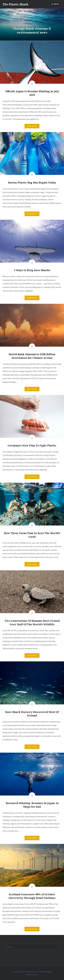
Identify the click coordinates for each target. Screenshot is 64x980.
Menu (56, 4)
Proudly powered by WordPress (25, 972)
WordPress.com (32, 975)
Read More (32, 126)
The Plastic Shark (15, 4)
